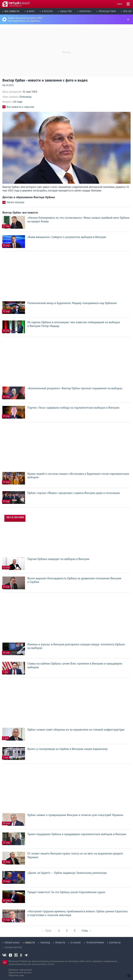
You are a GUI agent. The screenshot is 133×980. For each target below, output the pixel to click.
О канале (76, 943)
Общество (66, 11)
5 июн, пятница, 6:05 (15, 6)
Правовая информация (20, 970)
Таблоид (45, 943)
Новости (30, 943)
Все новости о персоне (20, 107)
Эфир (120, 4)
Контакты (115, 943)
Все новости (12, 11)
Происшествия (107, 11)
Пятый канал (12, 943)
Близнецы (26, 97)
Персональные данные (20, 972)
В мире (31, 11)
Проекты (60, 943)
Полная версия (13, 947)
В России (47, 11)
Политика (85, 11)
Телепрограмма (95, 943)
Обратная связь (16, 975)
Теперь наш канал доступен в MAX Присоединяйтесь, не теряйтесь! (25, 19)
